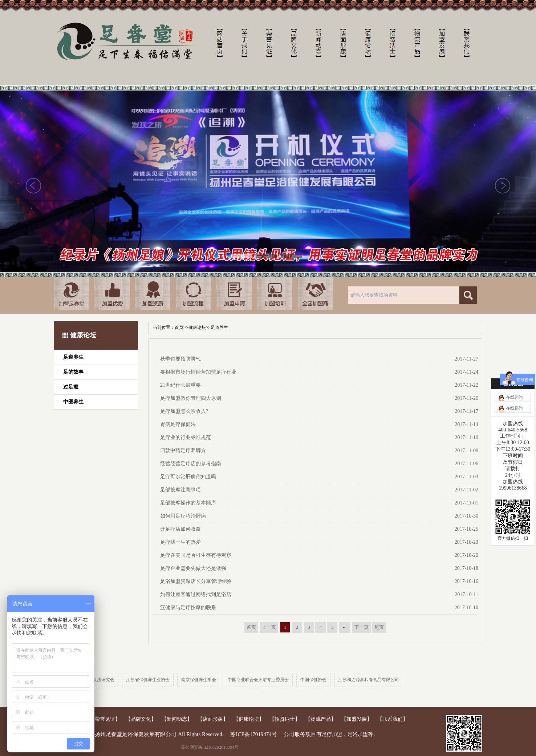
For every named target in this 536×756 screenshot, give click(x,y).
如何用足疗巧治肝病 (183, 516)
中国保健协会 (313, 680)
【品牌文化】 (141, 719)
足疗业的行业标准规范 (186, 437)
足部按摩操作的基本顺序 (188, 503)
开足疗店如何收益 (180, 529)
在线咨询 (515, 397)
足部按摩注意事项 (180, 490)
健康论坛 (197, 327)
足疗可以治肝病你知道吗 (188, 477)
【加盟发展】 (357, 719)
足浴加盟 (358, 734)
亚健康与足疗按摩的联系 (188, 608)
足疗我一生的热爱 (180, 542)
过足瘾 (71, 387)
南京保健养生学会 (199, 680)
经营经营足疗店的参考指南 (191, 464)
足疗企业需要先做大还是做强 (193, 568)
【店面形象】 (213, 719)
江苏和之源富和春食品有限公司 (369, 680)
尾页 (379, 627)
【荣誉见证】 (105, 719)
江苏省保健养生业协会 (148, 680)
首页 (179, 327)
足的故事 (73, 372)
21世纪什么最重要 (180, 385)
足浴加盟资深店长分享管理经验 (196, 581)
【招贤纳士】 (285, 719)
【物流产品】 (321, 719)
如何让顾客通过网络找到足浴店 (196, 594)
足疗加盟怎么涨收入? (184, 411)
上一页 (269, 627)
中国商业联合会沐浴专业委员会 (258, 680)
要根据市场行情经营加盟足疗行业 (198, 372)
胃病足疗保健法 (178, 424)
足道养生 (73, 357)
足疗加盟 (332, 734)
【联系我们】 (393, 719)
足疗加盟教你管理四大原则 (191, 398)
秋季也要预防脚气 (180, 359)
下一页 (362, 627)
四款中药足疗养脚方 (183, 451)
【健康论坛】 (249, 719)
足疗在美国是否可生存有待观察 (196, 555)
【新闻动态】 (177, 719)
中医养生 (73, 402)
